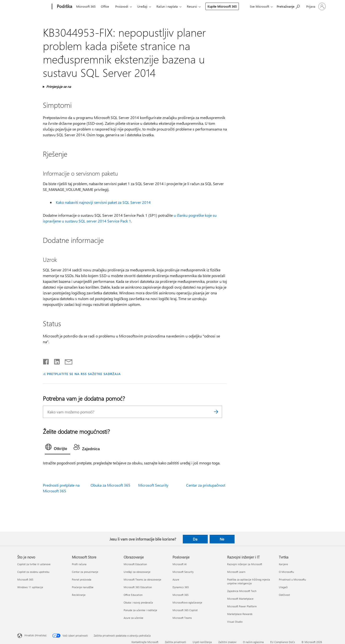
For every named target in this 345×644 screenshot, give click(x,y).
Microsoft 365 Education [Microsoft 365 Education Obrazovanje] (138, 587)
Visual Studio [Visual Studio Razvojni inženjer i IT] (235, 622)
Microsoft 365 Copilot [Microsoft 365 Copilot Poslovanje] (185, 610)
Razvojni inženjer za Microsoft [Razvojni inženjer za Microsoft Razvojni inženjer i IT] (245, 564)
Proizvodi (122, 6)
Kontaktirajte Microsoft (145, 642)
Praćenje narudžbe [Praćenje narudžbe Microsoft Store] (83, 587)
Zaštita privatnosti (175, 642)
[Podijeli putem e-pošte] (66, 361)
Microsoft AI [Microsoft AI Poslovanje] (180, 564)
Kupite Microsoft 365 (222, 6)
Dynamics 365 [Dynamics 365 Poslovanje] (181, 587)
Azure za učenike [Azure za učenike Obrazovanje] (133, 618)
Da (195, 539)
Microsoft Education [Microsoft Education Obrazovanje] (135, 564)
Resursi (192, 6)
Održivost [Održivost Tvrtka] (284, 595)
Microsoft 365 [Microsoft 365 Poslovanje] (181, 595)
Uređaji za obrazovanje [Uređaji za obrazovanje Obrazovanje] (137, 572)
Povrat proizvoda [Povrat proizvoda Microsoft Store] (82, 579)
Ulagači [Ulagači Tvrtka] (283, 587)
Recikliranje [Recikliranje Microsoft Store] (79, 595)
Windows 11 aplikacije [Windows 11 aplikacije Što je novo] (30, 587)
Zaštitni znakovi (227, 642)
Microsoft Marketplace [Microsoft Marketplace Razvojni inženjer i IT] (240, 599)
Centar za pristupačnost (206, 485)
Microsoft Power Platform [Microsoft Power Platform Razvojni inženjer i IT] (242, 606)
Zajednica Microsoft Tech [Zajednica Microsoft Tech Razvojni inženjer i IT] (242, 591)
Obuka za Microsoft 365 (110, 485)
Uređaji (142, 6)
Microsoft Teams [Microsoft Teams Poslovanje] (182, 618)
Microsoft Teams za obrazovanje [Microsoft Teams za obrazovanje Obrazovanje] (142, 579)
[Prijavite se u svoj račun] (316, 6)
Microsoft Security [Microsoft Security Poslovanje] (183, 572)
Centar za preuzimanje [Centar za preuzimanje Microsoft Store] (85, 572)
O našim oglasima (253, 642)
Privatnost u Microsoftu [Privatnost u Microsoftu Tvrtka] (292, 579)
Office (105, 6)
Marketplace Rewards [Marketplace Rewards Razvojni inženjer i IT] (240, 614)
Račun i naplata (167, 6)
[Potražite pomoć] (288, 6)
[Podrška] (64, 7)
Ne (222, 539)
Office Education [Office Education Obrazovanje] (133, 595)
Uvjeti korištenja (202, 642)
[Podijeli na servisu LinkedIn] (55, 361)
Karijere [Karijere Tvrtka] (283, 564)
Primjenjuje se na (59, 87)
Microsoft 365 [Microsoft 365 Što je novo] (25, 579)
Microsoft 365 (86, 6)
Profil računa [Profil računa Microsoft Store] (79, 564)
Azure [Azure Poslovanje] (176, 579)
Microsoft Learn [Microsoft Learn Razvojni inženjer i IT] (236, 572)
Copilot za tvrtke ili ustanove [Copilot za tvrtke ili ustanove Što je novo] (34, 564)
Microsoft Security (153, 485)
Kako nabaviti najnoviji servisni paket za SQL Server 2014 (103, 202)
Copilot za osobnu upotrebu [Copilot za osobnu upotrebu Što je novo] (33, 572)
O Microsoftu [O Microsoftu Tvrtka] (286, 572)
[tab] (57, 448)
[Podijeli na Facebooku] (46, 361)
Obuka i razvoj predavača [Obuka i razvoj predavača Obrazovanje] (138, 602)
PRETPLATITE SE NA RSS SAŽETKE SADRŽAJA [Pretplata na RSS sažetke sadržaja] (84, 374)
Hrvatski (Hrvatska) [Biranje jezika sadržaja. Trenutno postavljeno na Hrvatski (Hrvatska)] (35, 635)
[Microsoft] (34, 7)
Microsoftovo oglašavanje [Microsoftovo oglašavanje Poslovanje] (187, 602)
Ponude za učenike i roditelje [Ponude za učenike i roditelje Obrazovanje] (140, 610)
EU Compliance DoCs (283, 642)
